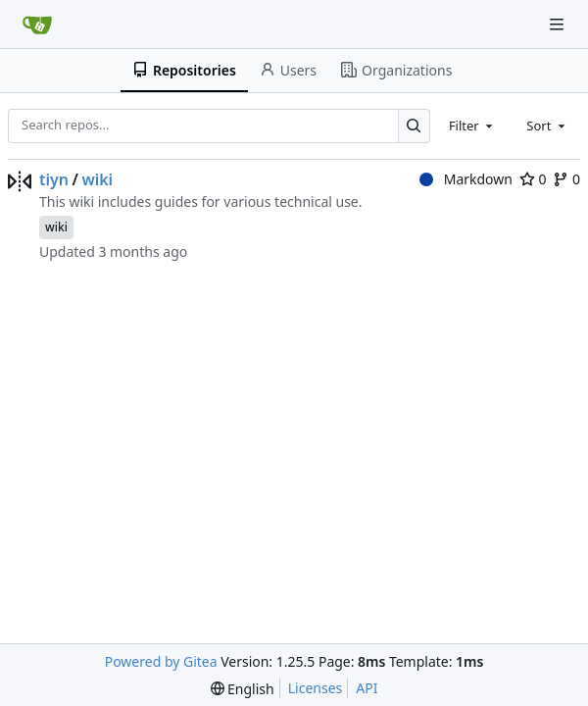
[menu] (243, 689)
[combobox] (472, 126)
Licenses (316, 688)
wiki (97, 179)
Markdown (466, 179)
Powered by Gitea (161, 661)
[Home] (37, 25)
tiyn (54, 179)
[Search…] (414, 126)
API (367, 688)
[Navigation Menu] (559, 24)
